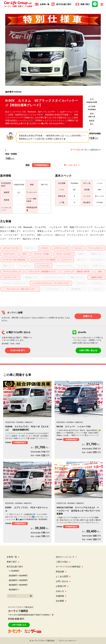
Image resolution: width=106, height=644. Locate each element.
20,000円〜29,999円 (18, 576)
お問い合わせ (63, 581)
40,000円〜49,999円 (18, 585)
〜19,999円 (14, 571)
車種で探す (13, 562)
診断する (88, 316)
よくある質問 (63, 576)
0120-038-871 (18, 350)
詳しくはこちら (72, 165)
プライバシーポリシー (67, 641)
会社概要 (61, 601)
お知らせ (61, 591)
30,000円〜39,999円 (18, 580)
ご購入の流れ (63, 562)
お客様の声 (62, 586)
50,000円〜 (14, 590)
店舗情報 (61, 596)
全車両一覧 (13, 557)
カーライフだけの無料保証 (69, 567)
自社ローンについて (66, 557)
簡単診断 (61, 572)
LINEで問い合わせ (88, 350)
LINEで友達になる (19, 625)
